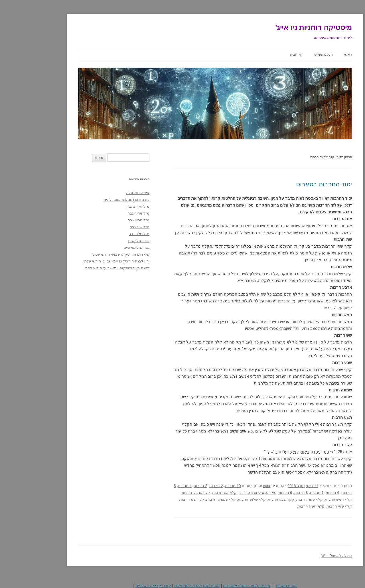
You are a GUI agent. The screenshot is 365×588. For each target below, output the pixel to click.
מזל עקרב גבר (106, 206)
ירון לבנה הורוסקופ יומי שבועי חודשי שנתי (84, 261)
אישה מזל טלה (105, 193)
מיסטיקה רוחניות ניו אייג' (281, 27)
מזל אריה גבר (106, 213)
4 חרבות (152, 486)
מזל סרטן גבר (106, 220)
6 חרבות (300, 493)
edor (234, 486)
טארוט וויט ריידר (219, 493)
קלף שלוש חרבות (219, 499)
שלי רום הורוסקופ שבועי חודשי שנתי (88, 254)
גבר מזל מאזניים (104, 247)
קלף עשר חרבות (277, 499)
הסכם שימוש (291, 54)
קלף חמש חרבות (306, 499)
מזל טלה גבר (107, 234)
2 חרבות (184, 486)
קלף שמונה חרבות (188, 499)
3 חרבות (168, 486)
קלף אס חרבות (192, 493)
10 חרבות (200, 486)
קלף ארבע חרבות (163, 493)
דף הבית (264, 54)
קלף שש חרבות (159, 499)
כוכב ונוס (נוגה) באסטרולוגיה (94, 200)
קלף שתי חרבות (307, 506)
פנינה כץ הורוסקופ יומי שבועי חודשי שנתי (84, 268)
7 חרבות (284, 493)
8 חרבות (269, 493)
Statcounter (355, 582)
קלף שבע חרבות (249, 499)
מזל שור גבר (107, 227)
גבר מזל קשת (106, 241)
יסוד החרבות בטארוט (291, 184)
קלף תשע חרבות (278, 506)
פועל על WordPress (304, 556)
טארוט (239, 493)
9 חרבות (253, 493)
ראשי (316, 54)
